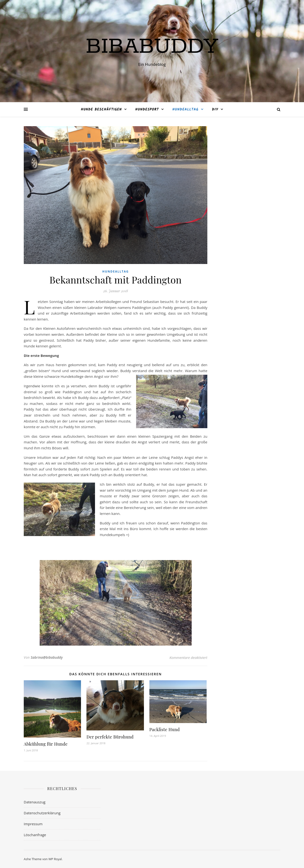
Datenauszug (35, 802)
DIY (215, 110)
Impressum (33, 824)
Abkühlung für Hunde (46, 744)
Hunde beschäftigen (101, 110)
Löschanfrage (35, 835)
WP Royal (55, 859)
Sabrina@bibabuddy (47, 657)
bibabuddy (152, 47)
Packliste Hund (165, 729)
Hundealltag (185, 110)
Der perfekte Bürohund (110, 737)
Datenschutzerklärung (42, 813)
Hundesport (147, 110)
